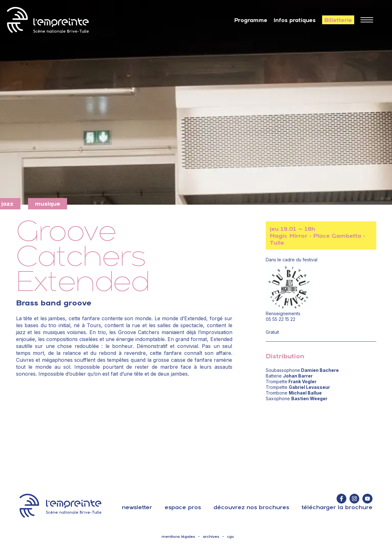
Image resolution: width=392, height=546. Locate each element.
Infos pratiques (295, 20)
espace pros (183, 507)
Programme (251, 20)
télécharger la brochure (337, 507)
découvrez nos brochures (251, 507)
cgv (230, 537)
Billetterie (338, 20)
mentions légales (178, 537)
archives (211, 537)
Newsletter (137, 507)
